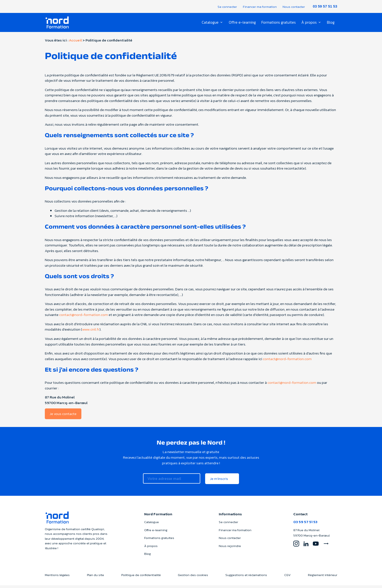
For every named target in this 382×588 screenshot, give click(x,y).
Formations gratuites (279, 23)
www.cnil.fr (91, 332)
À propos (309, 23)
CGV (287, 577)
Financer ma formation (260, 7)
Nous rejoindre (230, 548)
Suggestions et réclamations (246, 577)
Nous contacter (294, 7)
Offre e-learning (243, 23)
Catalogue (212, 23)
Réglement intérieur (323, 577)
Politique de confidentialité (141, 577)
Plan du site (95, 577)
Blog (331, 23)
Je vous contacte (63, 416)
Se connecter (227, 7)
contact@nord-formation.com (84, 317)
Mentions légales (57, 577)
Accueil (75, 43)
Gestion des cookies (193, 577)
